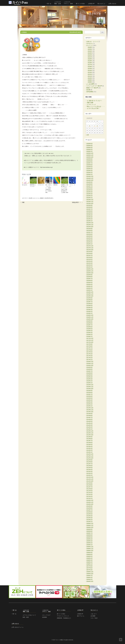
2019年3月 (89, 309)
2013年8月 (89, 439)
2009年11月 (90, 525)
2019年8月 (89, 300)
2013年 (90, 72)
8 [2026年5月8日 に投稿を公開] (97, 126)
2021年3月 (89, 263)
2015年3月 (89, 402)
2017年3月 (89, 356)
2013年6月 (89, 443)
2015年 (90, 69)
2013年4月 (89, 446)
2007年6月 (89, 568)
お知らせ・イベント (92, 42)
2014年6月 (89, 419)
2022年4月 (89, 238)
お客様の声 (91, 4)
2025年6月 (89, 165)
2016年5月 (89, 375)
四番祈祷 (55, 185)
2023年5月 (89, 213)
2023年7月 (89, 209)
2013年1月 (89, 452)
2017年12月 (90, 338)
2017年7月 (89, 348)
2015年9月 (89, 390)
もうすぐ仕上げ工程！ (93, 108)
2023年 (90, 53)
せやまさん (90, 43)
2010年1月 (89, 522)
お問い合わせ (112, 4)
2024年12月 (90, 176)
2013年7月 (89, 441)
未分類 (88, 90)
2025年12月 (90, 153)
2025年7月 (89, 163)
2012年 (90, 74)
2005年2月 (89, 579)
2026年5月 (89, 144)
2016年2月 (89, 381)
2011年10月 (90, 481)
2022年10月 (90, 227)
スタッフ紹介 (94, 618)
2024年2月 (89, 196)
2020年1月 (89, 290)
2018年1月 (89, 336)
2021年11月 (90, 248)
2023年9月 (89, 205)
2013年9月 (89, 437)
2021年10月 (90, 250)
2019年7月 (89, 302)
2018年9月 (89, 321)
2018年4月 (89, 331)
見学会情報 (90, 92)
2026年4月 (89, 146)
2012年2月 (89, 473)
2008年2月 (89, 562)
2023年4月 (89, 215)
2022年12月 (90, 223)
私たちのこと (101, 4)
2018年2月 (89, 335)
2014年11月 (90, 410)
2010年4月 (89, 516)
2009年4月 (89, 539)
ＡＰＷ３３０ (41, 185)
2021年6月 (89, 257)
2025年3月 (89, 171)
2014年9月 (89, 414)
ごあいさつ (94, 614)
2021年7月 (89, 255)
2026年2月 (89, 149)
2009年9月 (89, 529)
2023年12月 (90, 200)
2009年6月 (89, 535)
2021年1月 (89, 267)
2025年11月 (90, 155)
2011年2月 (89, 497)
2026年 (90, 47)
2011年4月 (89, 493)
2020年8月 (89, 277)
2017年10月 (90, 342)
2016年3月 (89, 379)
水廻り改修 (90, 103)
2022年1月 (89, 244)
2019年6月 (89, 304)
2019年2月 (89, 311)
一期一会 (49, 4)
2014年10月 (90, 412)
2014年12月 (90, 408)
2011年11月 (90, 479)
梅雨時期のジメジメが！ (33, 186)
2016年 (90, 67)
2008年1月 (89, 564)
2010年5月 (89, 514)
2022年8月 (89, 230)
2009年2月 (89, 543)
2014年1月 (89, 429)
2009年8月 (89, 531)
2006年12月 (90, 572)
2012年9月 (89, 460)
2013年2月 (89, 450)
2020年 (90, 59)
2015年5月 (89, 398)
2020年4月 (89, 284)
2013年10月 (90, 435)
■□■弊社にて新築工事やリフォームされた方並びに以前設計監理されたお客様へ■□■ (65, 189)
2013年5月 (89, 444)
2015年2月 (89, 404)
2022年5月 (89, 236)
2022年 (90, 55)
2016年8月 (89, 369)
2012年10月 (90, 458)
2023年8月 (89, 207)
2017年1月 (89, 360)
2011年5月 (89, 491)
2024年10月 (90, 180)
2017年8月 (89, 346)
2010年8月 (89, 508)
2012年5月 (89, 468)
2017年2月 (89, 358)
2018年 (90, 63)
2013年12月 (90, 431)
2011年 (90, 76)
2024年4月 (89, 192)
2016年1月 (89, 383)
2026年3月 (89, 147)
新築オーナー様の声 (92, 88)
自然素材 (44, 617)
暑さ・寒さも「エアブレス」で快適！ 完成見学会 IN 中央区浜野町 (49, 189)
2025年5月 (89, 167)
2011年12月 (90, 477)
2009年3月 (89, 541)
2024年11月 (90, 178)
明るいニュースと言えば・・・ (96, 106)
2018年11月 (90, 317)
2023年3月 (89, 217)
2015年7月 (89, 394)
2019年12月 (90, 292)
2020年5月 (89, 282)
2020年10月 (90, 273)
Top (121, 640)
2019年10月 (90, 296)
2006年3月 (89, 578)
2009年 (90, 80)
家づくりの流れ (80, 4)
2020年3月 (89, 286)
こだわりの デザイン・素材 (68, 3)
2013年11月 (90, 433)
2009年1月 (89, 545)
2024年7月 (89, 186)
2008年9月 (89, 552)
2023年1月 (89, 221)
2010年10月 (90, 504)
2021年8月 (89, 254)
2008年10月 (90, 551)
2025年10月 (90, 157)
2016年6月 (89, 373)
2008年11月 (90, 549)
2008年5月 (89, 556)
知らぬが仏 (25, 185)
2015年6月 (89, 396)
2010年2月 (89, 520)
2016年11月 (90, 363)
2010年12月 (90, 500)
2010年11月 (90, 502)
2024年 (90, 51)
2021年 (90, 57)
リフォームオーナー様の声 (94, 86)
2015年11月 (90, 387)
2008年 (90, 82)
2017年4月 (89, 354)
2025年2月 (89, 173)
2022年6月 (89, 234)
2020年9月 (89, 275)
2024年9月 (89, 182)
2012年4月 (89, 470)
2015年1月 (89, 406)
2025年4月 (89, 169)
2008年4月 (89, 558)
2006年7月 (89, 576)
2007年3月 (89, 570)
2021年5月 (89, 259)
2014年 (90, 70)
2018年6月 (89, 327)
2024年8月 (89, 184)
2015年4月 (89, 400)
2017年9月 (89, 344)
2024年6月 (89, 188)
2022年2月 (89, 242)
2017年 (90, 65)
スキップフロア (46, 615)
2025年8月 (89, 161)
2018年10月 (90, 319)
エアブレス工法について (29, 615)
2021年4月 (89, 261)
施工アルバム (81, 616)
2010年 (31, 198)
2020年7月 (89, 279)
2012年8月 (89, 462)
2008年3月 (89, 560)
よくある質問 (90, 84)
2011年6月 (89, 489)
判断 (22, 202)
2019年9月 (89, 298)
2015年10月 (90, 389)
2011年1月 (89, 498)
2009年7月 (89, 533)
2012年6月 (89, 466)
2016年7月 (89, 371)
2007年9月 (89, 566)
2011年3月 (89, 495)
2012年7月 (89, 464)
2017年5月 (89, 352)
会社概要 (93, 616)
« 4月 (87, 135)
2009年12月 (90, 524)
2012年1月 (89, 475)
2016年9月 (89, 367)
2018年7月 (89, 325)
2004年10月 (90, 581)
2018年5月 (89, 329)
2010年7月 (89, 510)
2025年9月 (89, 159)
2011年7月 (89, 487)
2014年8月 (89, 416)
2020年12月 (90, 269)
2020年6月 (89, 281)
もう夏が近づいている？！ (94, 101)
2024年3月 (89, 194)
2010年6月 (89, 512)
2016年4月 (89, 377)
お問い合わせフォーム (17, 627)
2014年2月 (89, 427)
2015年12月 (90, 385)
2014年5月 (89, 421)
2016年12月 (90, 362)
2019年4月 (89, 308)
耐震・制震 (26, 617)
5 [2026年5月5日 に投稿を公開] (90, 126)
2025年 (90, 49)
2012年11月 (90, 456)
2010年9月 (89, 506)
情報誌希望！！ (77, 202)
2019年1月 (89, 313)
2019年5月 (89, 306)
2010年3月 (89, 518)
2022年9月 (89, 228)
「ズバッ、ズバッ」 (72, 186)
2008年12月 (90, 547)
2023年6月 (89, 211)
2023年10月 (90, 203)
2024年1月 (89, 198)
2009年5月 (89, 537)
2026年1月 (89, 151)
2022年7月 (89, 232)
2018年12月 (90, 315)
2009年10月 (90, 527)
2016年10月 (90, 365)
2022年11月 (90, 225)
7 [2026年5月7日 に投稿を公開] (95, 126)
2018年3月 (89, 333)
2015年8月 (89, 392)
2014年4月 (89, 423)
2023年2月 (89, 219)
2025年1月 (89, 174)
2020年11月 (90, 271)
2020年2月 (89, 288)
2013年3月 (89, 448)
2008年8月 (89, 554)
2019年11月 (90, 294)
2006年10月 (90, 574)
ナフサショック (91, 105)
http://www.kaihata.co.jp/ (46, 167)
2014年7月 (89, 417)
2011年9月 (89, 483)
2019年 (90, 61)
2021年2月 (89, 265)
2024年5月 (89, 190)
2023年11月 (90, 201)
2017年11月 (90, 340)
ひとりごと (36, 198)
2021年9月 (89, 252)
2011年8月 (89, 485)
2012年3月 (89, 471)
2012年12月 (90, 454)
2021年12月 (90, 246)
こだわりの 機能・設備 (58, 3)
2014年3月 (89, 425)
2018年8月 (89, 323)
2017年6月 (89, 350)
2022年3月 (89, 240)
